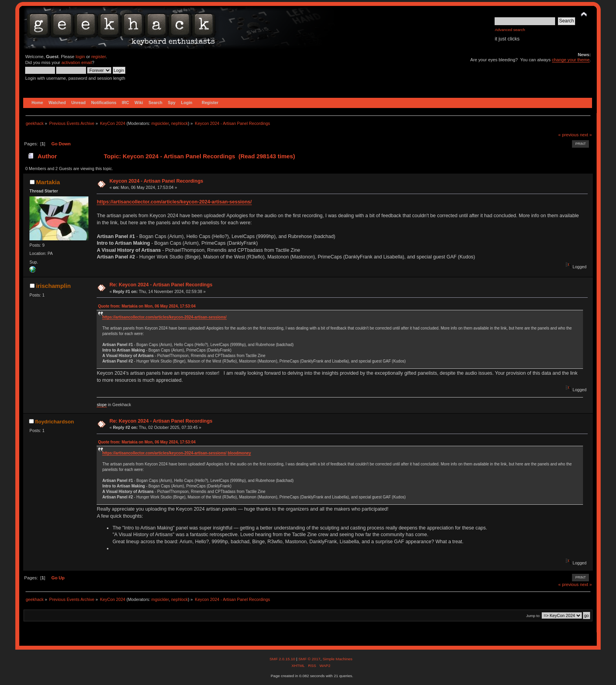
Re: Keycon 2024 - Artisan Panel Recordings (161, 285)
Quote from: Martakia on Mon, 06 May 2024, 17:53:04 (147, 306)
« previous (568, 135)
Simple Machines (337, 659)
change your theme (571, 60)
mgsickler (160, 123)
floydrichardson (54, 422)
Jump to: (533, 616)
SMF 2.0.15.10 (283, 659)
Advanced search (510, 30)
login (80, 57)
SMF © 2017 (309, 659)
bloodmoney (239, 453)
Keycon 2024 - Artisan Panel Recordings (157, 181)
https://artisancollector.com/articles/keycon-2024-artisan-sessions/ (174, 202)
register (98, 57)
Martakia (48, 182)
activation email (76, 62)
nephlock (180, 123)
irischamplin (53, 286)
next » (586, 135)
